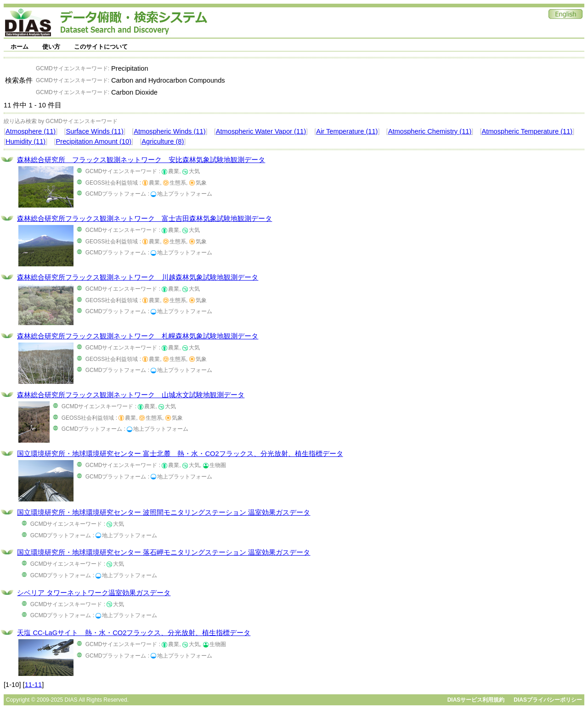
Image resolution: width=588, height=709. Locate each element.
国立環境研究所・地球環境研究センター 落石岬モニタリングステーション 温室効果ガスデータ (164, 552)
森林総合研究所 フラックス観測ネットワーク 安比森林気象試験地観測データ (141, 160)
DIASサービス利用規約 (476, 700)
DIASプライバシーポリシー (548, 700)
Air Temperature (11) (347, 131)
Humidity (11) (25, 141)
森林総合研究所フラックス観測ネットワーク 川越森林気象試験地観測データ (138, 277)
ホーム (20, 47)
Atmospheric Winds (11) (170, 131)
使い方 (51, 47)
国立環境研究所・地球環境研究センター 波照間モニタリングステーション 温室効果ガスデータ (164, 512)
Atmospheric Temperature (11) (527, 131)
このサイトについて (101, 47)
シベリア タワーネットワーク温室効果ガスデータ (94, 593)
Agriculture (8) (163, 141)
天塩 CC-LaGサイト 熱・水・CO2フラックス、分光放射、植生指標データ (134, 633)
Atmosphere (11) (31, 131)
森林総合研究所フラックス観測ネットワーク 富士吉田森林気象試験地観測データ (144, 219)
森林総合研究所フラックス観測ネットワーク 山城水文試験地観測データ (131, 395)
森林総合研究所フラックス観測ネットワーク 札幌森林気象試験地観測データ (138, 336)
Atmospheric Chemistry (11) (430, 131)
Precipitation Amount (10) (93, 141)
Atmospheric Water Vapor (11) (261, 131)
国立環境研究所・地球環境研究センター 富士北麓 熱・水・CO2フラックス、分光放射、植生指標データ (180, 454)
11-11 (34, 685)
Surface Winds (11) (94, 131)
